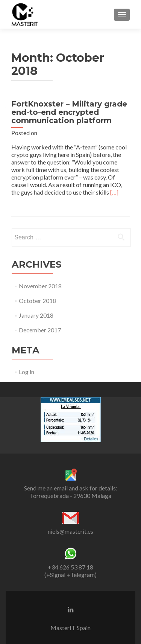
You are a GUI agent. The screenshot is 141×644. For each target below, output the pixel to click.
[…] (114, 192)
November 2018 (40, 286)
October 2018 (37, 301)
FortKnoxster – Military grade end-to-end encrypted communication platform (69, 112)
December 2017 (40, 330)
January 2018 (36, 315)
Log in (27, 372)
